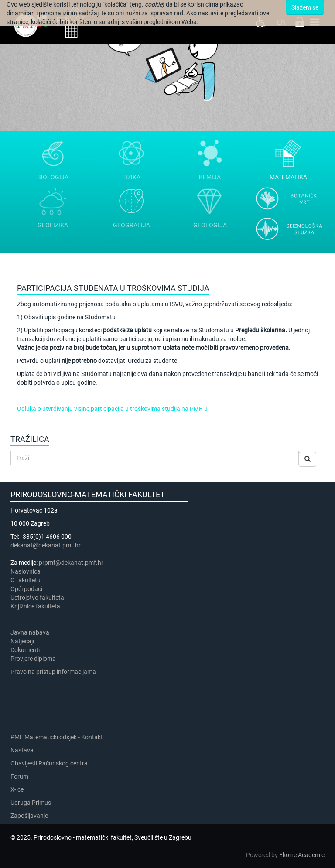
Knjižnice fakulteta (35, 606)
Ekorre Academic (302, 855)
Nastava (22, 750)
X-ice (17, 789)
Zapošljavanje (29, 816)
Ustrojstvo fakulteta (37, 598)
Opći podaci (26, 589)
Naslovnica (26, 571)
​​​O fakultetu (26, 580)
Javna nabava (30, 632)
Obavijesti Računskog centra (49, 763)
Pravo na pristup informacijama (55, 672)
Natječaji (22, 641)
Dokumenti (25, 650)
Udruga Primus (31, 803)
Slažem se (305, 7)
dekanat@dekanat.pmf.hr (46, 545)
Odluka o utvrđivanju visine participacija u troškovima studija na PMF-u (112, 409)
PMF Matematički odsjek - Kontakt (57, 737)
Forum (19, 776)
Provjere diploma (33, 659)
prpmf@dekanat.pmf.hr (71, 563)
